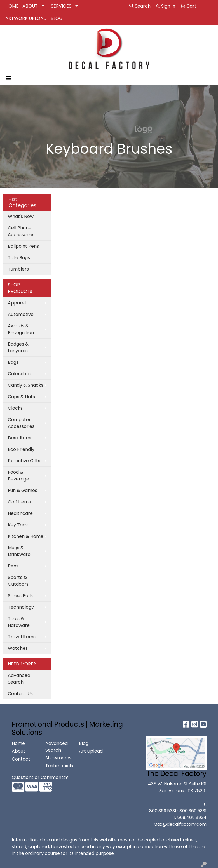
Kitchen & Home (26, 536)
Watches (18, 648)
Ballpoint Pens (23, 246)
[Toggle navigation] (9, 78)
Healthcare (20, 513)
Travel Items (22, 637)
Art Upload (91, 751)
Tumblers (18, 269)
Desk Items (20, 438)
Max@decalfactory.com (180, 824)
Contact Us (20, 694)
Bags (13, 362)
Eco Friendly (21, 449)
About (18, 751)
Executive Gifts (24, 461)
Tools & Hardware (19, 622)
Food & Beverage (18, 476)
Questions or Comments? (40, 777)
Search (140, 6)
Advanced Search (19, 679)
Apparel (17, 303)
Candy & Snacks (26, 385)
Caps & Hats (21, 397)
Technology (21, 607)
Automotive (21, 314)
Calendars (19, 374)
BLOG (57, 18)
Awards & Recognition (21, 329)
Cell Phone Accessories (21, 231)
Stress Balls (20, 596)
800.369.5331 (163, 811)
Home (18, 743)
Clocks (15, 408)
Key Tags (18, 525)
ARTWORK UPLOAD (26, 18)
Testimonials (59, 766)
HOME (12, 6)
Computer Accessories (21, 423)
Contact (21, 759)
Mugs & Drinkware (19, 551)
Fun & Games (23, 490)
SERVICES (61, 6)
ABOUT (30, 6)
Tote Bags (19, 258)
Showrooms (58, 758)
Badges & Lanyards (18, 347)
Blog (84, 743)
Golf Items (19, 502)
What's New (21, 216)
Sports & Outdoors (18, 581)
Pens (13, 566)
